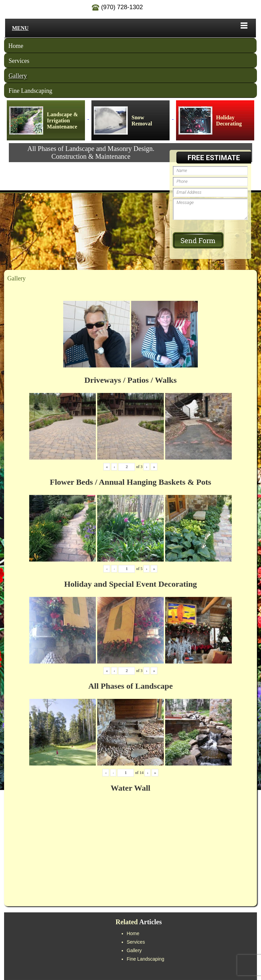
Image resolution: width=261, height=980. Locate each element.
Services (19, 61)
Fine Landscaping (30, 91)
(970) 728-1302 (117, 7)
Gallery (18, 76)
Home (16, 46)
